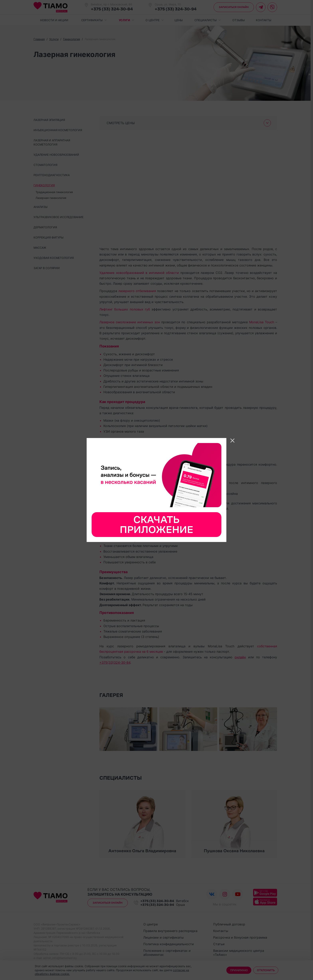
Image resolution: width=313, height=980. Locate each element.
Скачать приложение (156, 525)
